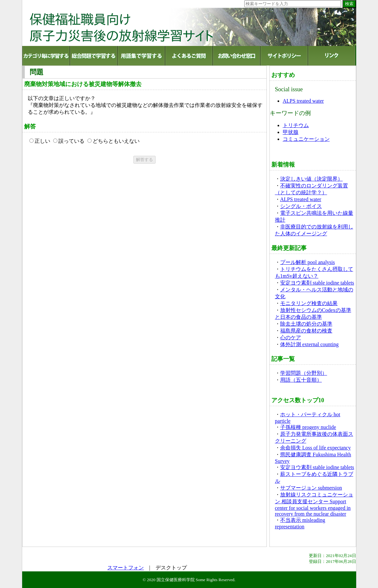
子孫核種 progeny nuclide (308, 427)
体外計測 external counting (310, 344)
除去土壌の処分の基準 (306, 324)
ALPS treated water (303, 101)
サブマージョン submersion (311, 488)
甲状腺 (291, 132)
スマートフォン (126, 568)
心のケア (291, 338)
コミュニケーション (306, 139)
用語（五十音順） (301, 380)
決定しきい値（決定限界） (311, 179)
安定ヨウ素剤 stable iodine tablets (317, 283)
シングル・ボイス (301, 206)
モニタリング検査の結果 (309, 303)
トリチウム (296, 125)
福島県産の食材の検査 (306, 331)
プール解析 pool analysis (308, 262)
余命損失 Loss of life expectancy (316, 448)
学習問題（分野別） (304, 373)
